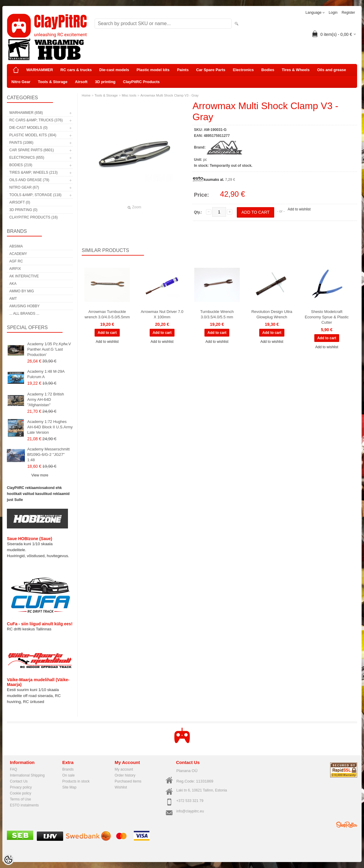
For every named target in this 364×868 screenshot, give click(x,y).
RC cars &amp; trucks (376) (36, 120)
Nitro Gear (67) (24, 187)
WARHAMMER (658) (26, 113)
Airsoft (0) (20, 202)
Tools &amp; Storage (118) (35, 195)
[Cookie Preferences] (8, 860)
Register (348, 13)
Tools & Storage (53, 82)
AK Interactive (24, 276)
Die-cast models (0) (28, 128)
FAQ (13, 769)
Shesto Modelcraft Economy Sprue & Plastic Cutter (327, 317)
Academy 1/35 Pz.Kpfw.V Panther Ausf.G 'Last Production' (49, 349)
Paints (183, 70)
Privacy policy (21, 787)
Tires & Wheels (296, 70)
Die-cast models (114, 70)
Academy (18, 254)
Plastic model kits (153, 70)
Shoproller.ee (347, 825)
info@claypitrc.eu (190, 811)
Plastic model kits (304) (33, 135)
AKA (13, 284)
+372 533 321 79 (190, 801)
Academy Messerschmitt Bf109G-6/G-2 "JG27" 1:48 (48, 454)
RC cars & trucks (76, 70)
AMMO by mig (22, 291)
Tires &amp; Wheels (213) (33, 172)
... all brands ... (24, 314)
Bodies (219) (21, 165)
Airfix (15, 269)
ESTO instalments (24, 805)
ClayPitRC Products (141, 82)
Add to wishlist (299, 209)
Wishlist (121, 787)
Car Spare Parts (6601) (32, 150)
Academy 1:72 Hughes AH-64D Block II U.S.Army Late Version (50, 427)
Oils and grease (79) (29, 180)
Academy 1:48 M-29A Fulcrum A (46, 374)
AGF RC (16, 261)
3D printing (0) (23, 210)
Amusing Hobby (24, 306)
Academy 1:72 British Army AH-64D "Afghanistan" (46, 399)
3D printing (105, 82)
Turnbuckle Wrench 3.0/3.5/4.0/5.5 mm (217, 314)
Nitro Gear (21, 82)
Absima (16, 246)
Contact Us (19, 781)
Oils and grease (332, 70)
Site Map (69, 787)
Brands (68, 769)
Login (333, 13)
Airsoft (81, 82)
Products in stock (76, 781)
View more (40, 475)
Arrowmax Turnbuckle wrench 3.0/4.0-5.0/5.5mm (107, 314)
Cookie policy (21, 793)
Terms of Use (21, 799)
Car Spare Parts (211, 70)
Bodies (268, 70)
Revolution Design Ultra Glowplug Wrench (272, 314)
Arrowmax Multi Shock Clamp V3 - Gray (169, 95)
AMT (13, 299)
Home (86, 95)
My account (124, 769)
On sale (68, 775)
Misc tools (129, 95)
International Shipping (27, 775)
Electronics (243, 70)
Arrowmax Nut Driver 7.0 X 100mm (162, 314)
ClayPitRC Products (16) (34, 217)
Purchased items (128, 781)
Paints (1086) (21, 143)
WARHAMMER (40, 70)
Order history (125, 775)
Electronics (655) (27, 158)
